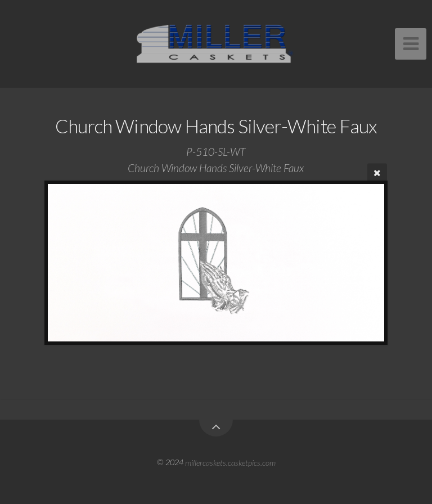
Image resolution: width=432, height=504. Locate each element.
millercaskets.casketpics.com (230, 462)
